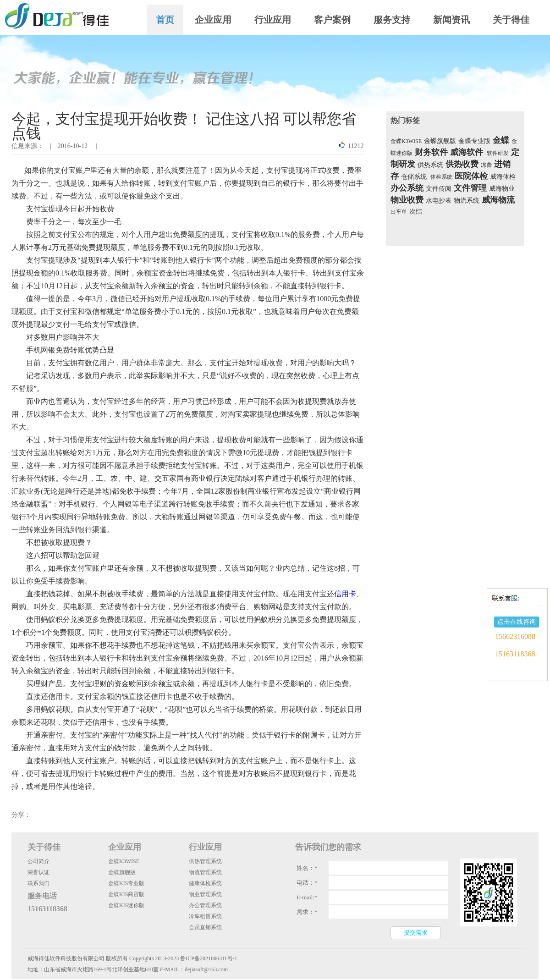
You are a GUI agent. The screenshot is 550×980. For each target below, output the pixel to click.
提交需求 (416, 933)
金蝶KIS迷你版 (126, 905)
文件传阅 (439, 189)
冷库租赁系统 (205, 916)
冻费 (486, 165)
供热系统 (430, 165)
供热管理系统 (205, 861)
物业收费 (407, 200)
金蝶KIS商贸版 (126, 894)
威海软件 (467, 152)
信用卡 (345, 594)
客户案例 (332, 20)
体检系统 (441, 177)
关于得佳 (511, 20)
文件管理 (470, 188)
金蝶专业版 (474, 141)
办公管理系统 (205, 905)
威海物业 (502, 189)
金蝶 (501, 140)
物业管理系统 (205, 894)
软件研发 (498, 153)
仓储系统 (414, 177)
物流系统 (467, 201)
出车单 (399, 212)
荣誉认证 (38, 872)
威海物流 (498, 200)
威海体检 (503, 177)
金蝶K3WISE (406, 141)
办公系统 (407, 188)
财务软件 (431, 152)
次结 (416, 212)
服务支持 (392, 20)
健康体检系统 (205, 883)
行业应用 (273, 20)
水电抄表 (439, 201)
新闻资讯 (451, 20)
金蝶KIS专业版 (126, 883)
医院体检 (471, 176)
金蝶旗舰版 (440, 141)
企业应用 (213, 20)
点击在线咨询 (517, 622)
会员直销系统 (205, 927)
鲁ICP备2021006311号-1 (209, 958)
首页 (165, 20)
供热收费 (462, 164)
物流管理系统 (205, 872)
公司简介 (38, 861)
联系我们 (38, 883)
